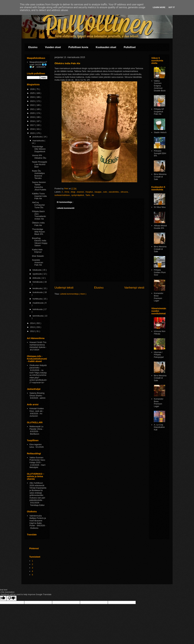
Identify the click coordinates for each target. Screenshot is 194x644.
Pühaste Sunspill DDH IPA (160, 153)
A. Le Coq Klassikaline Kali (159, 427)
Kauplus (90, 192)
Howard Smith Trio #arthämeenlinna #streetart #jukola (38, 345)
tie (93, 195)
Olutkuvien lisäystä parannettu (38, 367)
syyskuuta (37, 274)
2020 (33, 113)
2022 (33, 105)
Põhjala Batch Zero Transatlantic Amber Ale (39, 215)
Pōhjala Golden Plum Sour (160, 272)
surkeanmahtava (62, 195)
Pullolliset (130, 47)
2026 (33, 89)
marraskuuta (39, 141)
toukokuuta (38, 292)
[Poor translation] (11, 598)
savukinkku (114, 192)
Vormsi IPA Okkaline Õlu (39, 157)
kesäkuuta (38, 288)
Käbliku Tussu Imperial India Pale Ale (39, 196)
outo (105, 192)
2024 (33, 97)
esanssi (81, 192)
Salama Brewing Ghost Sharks (37, 394)
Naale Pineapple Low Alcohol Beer (39, 164)
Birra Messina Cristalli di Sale (160, 177)
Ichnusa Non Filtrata (160, 332)
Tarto (88, 195)
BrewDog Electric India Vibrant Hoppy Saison (40, 242)
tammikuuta (38, 316)
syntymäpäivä (78, 195)
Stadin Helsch (160, 132)
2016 (33, 129)
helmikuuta (38, 309)
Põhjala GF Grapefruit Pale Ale (159, 111)
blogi (73, 192)
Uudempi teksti (64, 288)
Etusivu (33, 47)
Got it (172, 7)
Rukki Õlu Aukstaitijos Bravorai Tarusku (38, 175)
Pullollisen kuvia (78, 47)
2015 (33, 133)
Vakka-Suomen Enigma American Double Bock (160, 86)
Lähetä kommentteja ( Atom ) (73, 294)
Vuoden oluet (53, 47)
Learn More (159, 7)
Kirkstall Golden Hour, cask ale (37, 410)
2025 (33, 93)
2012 (33, 331)
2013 (33, 327)
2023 (33, 101)
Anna (67, 192)
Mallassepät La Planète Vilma (36, 428)
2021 (33, 109)
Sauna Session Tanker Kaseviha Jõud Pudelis (39, 186)
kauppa (98, 192)
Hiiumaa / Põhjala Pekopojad (159, 355)
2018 (33, 121)
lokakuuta (37, 270)
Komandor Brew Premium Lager (159, 297)
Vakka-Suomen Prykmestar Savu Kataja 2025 (37, 460)
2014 (33, 323)
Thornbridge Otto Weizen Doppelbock (39, 149)
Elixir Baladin (38, 256)
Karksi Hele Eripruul (37, 251)
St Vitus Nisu (160, 207)
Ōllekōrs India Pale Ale (38, 224)
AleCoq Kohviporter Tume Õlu (38, 205)
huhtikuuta (38, 299)
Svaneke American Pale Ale (37, 262)
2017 (33, 125)
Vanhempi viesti (134, 288)
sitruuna (125, 192)
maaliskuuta (38, 303)
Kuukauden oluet (106, 47)
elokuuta (37, 278)
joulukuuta (38, 137)
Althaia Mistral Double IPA (160, 227)
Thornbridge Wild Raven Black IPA (38, 232)
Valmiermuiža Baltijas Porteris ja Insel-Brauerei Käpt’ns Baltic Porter (38, 521)
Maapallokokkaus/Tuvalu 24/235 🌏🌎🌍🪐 (38, 64)
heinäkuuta (38, 282)
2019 (33, 117)
